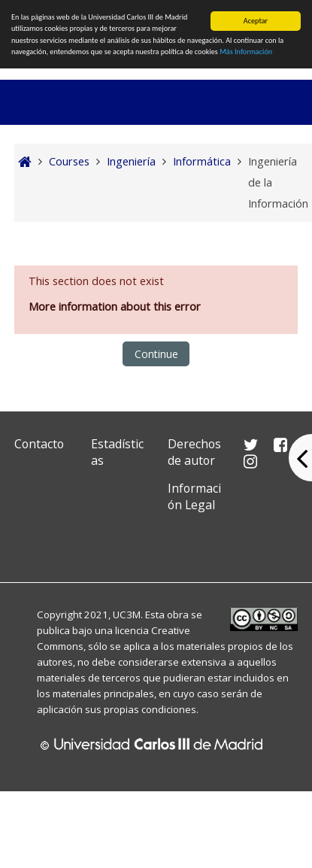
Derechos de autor (194, 452)
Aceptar (256, 21)
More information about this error (115, 307)
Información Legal (194, 496)
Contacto (39, 444)
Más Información (246, 52)
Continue (156, 354)
